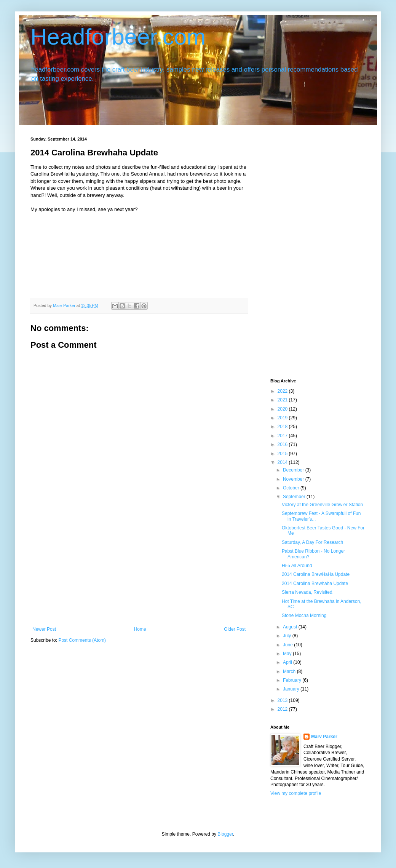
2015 (283, 454)
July (288, 636)
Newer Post (44, 629)
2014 (283, 462)
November (294, 479)
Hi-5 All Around (297, 566)
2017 (283, 436)
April (288, 662)
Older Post (235, 629)
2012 (283, 709)
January (292, 689)
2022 (283, 391)
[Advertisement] (139, 569)
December (294, 470)
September (295, 497)
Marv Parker (324, 737)
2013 (283, 700)
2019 (283, 418)
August (291, 627)
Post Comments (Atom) (82, 640)
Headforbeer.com (118, 37)
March (290, 671)
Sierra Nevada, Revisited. (308, 592)
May (288, 654)
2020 (283, 409)
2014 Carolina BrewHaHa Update (316, 574)
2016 (283, 444)
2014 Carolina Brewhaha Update (315, 583)
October (292, 488)
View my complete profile (296, 793)
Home (140, 629)
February (293, 680)
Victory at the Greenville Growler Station (322, 505)
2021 (283, 400)
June (288, 645)
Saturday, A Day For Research (312, 542)
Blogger (225, 834)
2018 (283, 427)
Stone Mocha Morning (304, 615)
